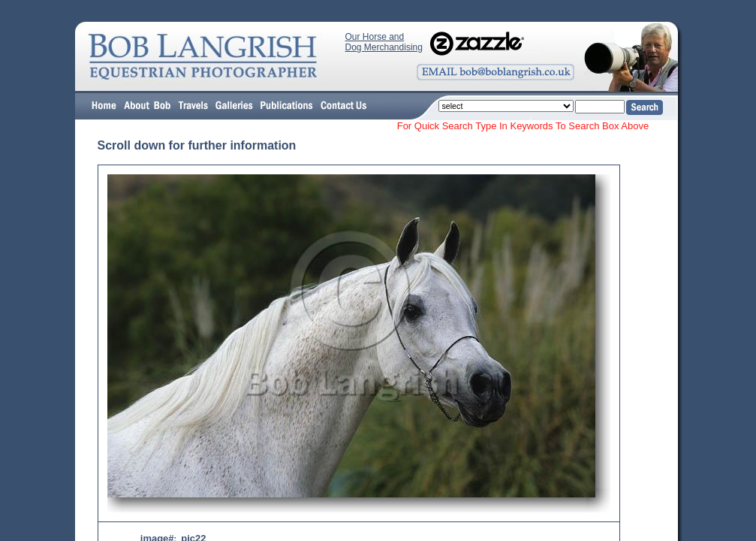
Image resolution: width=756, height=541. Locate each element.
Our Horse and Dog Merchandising (384, 42)
